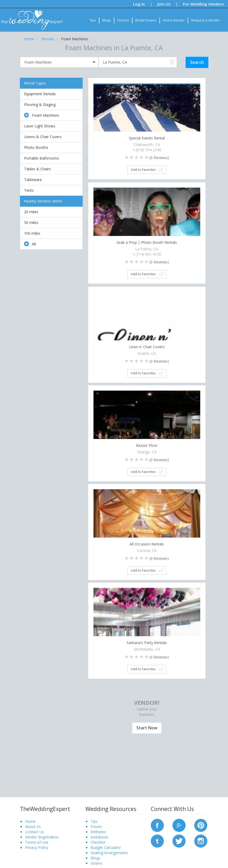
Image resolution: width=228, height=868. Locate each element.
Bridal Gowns (146, 20)
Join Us (164, 4)
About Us (33, 827)
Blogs (107, 20)
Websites (98, 832)
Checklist (98, 842)
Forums (123, 20)
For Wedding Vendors (203, 4)
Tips (93, 20)
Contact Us (35, 832)
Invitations (99, 837)
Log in (139, 4)
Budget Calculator (106, 847)
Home (30, 821)
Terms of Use (37, 842)
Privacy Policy (37, 847)
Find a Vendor (174, 20)
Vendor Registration (42, 837)
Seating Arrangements (109, 853)
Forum (96, 827)
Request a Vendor (205, 20)
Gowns (96, 863)
